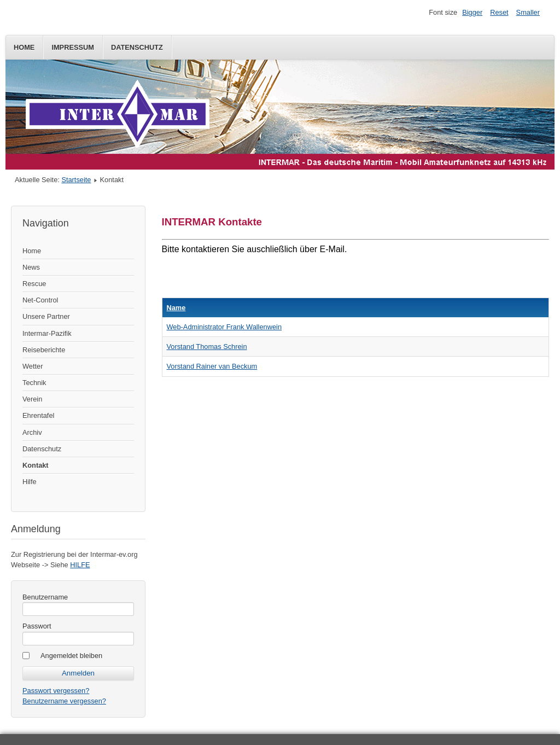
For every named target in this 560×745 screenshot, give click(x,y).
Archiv (32, 432)
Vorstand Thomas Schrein (207, 347)
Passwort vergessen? (56, 691)
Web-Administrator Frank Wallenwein (224, 327)
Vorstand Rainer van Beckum (212, 366)
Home (24, 47)
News (31, 267)
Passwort (37, 626)
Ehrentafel (38, 415)
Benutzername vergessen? (64, 701)
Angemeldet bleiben (71, 656)
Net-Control (40, 300)
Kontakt (36, 465)
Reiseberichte (44, 350)
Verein (32, 399)
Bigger (472, 12)
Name (176, 308)
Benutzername (45, 597)
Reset (499, 12)
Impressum (73, 47)
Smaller (528, 12)
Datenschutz (137, 47)
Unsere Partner (46, 316)
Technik (34, 383)
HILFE (80, 565)
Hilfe (30, 482)
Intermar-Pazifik (47, 333)
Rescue (34, 284)
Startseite (76, 180)
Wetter (33, 366)
